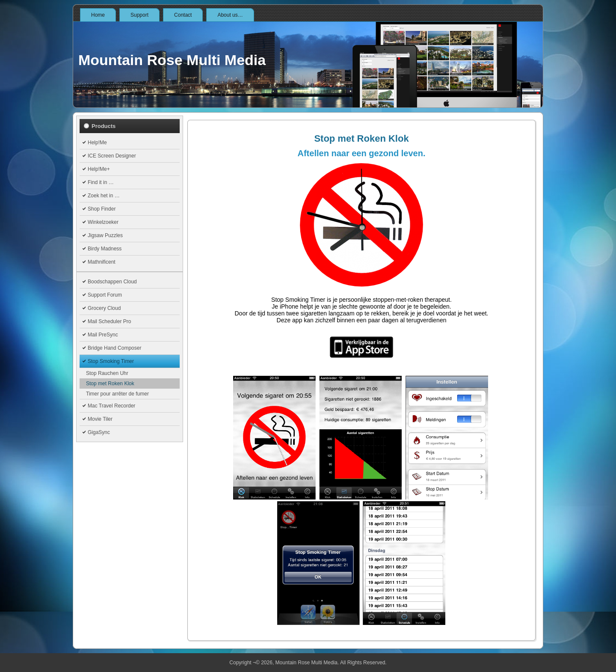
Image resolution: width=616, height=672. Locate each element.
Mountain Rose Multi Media (172, 60)
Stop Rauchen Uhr (107, 373)
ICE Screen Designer (112, 156)
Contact (183, 15)
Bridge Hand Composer (114, 348)
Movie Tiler (100, 419)
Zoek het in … (104, 196)
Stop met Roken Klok (110, 384)
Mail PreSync (103, 335)
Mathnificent (102, 262)
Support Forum (105, 295)
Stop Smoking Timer (111, 361)
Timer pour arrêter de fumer (117, 394)
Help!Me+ (99, 169)
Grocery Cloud (104, 308)
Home (98, 15)
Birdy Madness (105, 249)
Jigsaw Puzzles (105, 235)
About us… (230, 15)
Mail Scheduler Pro (109, 321)
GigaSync (99, 432)
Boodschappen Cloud (112, 282)
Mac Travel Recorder (111, 406)
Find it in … (101, 182)
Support (139, 15)
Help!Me (97, 143)
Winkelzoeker (103, 222)
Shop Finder (102, 209)
